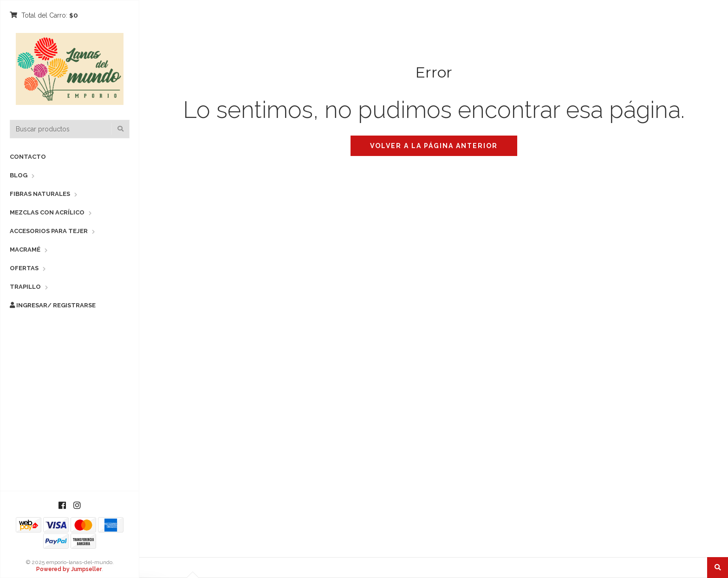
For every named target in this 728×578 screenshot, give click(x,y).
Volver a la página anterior (434, 146)
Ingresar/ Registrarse (53, 305)
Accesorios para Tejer (49, 231)
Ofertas (24, 268)
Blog (19, 175)
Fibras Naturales (40, 194)
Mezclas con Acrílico (47, 212)
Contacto (28, 157)
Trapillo (25, 287)
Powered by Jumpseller (69, 569)
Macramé (25, 250)
